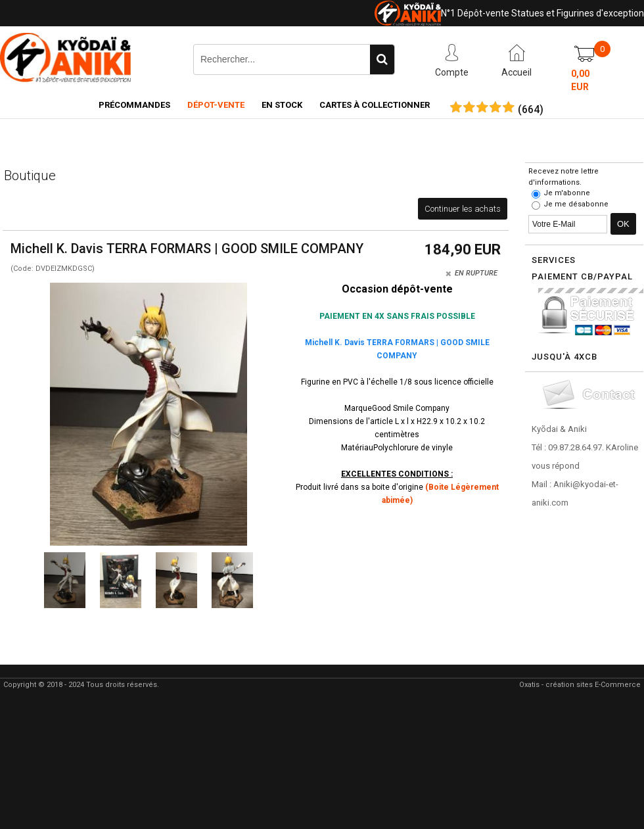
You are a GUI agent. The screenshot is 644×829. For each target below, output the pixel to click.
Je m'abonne (567, 193)
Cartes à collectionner (375, 105)
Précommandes (134, 105)
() (531, 110)
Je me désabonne (576, 204)
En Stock (282, 105)
